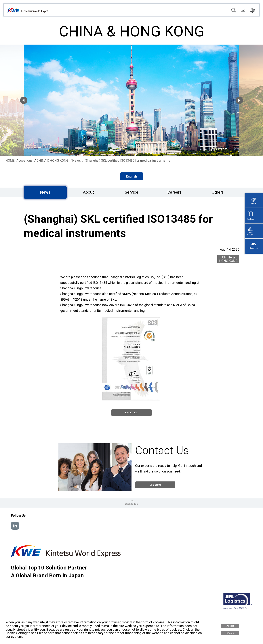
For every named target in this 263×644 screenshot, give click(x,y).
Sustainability (192, 11)
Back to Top (131, 503)
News (175, 11)
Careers (210, 11)
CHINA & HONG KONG (53, 161)
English (131, 176)
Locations (161, 11)
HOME (10, 161)
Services (144, 11)
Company (128, 11)
